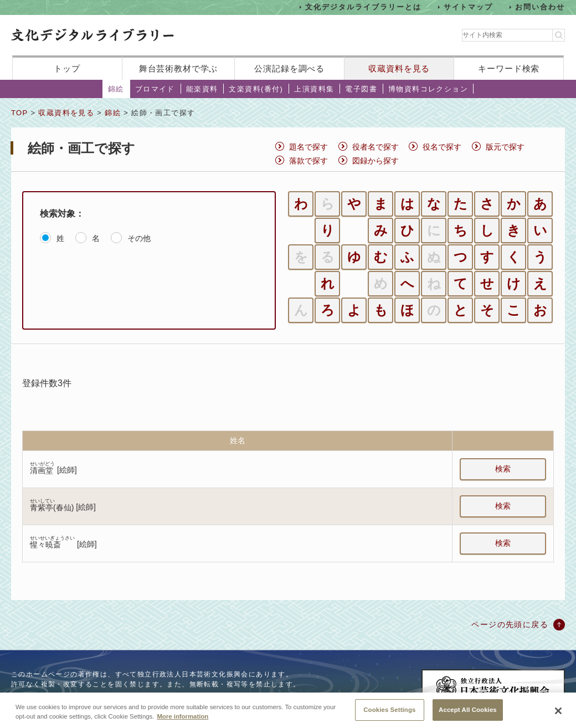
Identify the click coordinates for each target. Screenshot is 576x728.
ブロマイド (155, 89)
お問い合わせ (540, 7)
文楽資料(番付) (256, 89)
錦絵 (116, 89)
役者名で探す (376, 147)
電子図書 (361, 89)
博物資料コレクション (428, 89)
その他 (139, 238)
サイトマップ (469, 7)
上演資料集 (314, 89)
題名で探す (308, 147)
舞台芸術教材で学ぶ (179, 68)
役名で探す (442, 147)
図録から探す (376, 161)
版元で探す (505, 147)
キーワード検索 (509, 68)
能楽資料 (202, 89)
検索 (503, 469)
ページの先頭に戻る (510, 624)
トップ (67, 68)
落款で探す (308, 161)
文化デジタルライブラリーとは (363, 7)
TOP (19, 113)
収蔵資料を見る (399, 68)
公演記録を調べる (289, 68)
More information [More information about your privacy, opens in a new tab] (182, 724)
